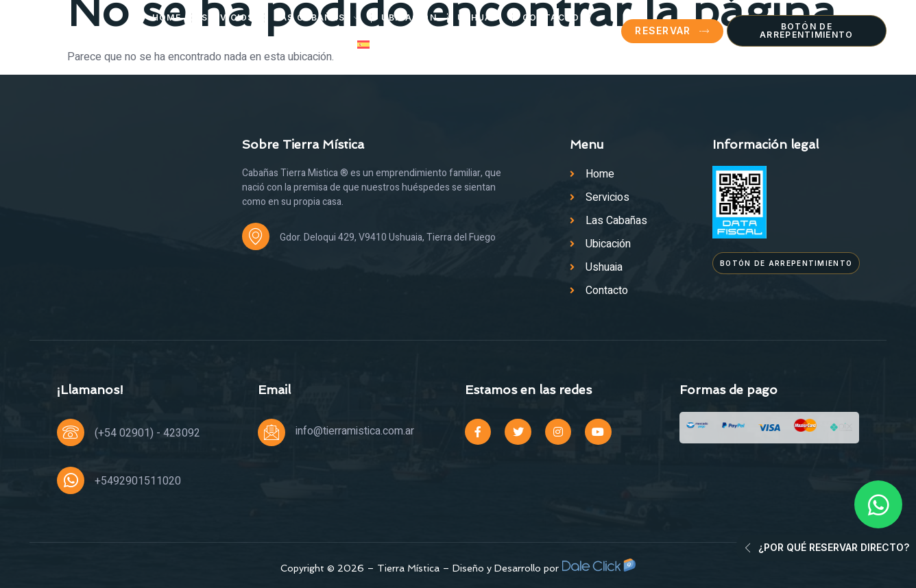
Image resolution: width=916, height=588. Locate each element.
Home (167, 17)
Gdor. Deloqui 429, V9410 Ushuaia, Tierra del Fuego (388, 237)
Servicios (228, 17)
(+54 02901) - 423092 (147, 433)
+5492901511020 (138, 481)
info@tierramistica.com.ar (355, 431)
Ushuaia (480, 17)
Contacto (551, 17)
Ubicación (409, 17)
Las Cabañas (318, 18)
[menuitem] (373, 45)
